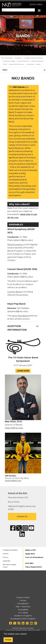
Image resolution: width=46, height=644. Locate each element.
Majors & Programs (37, 61)
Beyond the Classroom (17, 64)
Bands (38, 64)
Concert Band (14, 292)
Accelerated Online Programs (23, 619)
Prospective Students (10, 550)
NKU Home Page (7, 58)
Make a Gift (30, 550)
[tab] (23, 328)
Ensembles (30, 64)
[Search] (4, 10)
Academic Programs (23, 616)
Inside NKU (7, 561)
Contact (23, 601)
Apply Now (30, 554)
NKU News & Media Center (9, 566)
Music (5, 64)
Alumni (6, 557)
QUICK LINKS (36, 4)
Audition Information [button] (17, 328)
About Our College (9, 61)
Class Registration (34, 567)
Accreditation (23, 604)
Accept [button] (8, 640)
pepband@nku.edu (13, 481)
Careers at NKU (23, 597)
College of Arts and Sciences (34, 58)
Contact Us (22, 516)
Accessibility (23, 610)
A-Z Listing (23, 613)
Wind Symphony (16, 245)
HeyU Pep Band (20, 316)
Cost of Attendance (34, 557)
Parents (6, 554)
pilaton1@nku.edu (14, 428)
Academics (18, 58)
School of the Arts (23, 61)
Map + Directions (23, 607)
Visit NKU (29, 563)
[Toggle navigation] (40, 11)
